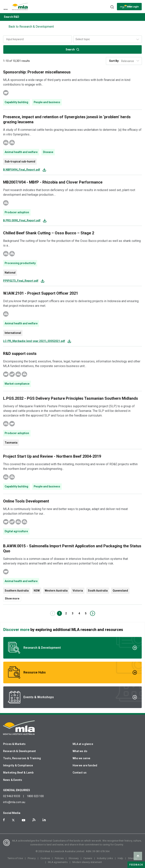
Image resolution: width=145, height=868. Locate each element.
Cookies (45, 858)
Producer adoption (17, 212)
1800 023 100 (35, 796)
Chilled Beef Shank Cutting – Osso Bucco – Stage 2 (49, 233)
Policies (59, 858)
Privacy (32, 858)
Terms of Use (15, 858)
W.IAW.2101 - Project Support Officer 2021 (41, 293)
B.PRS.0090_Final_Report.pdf (22, 221)
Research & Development (19, 751)
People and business (47, 102)
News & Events (13, 780)
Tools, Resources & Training (22, 758)
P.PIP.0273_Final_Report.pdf (21, 281)
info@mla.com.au (14, 802)
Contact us (80, 773)
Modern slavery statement (87, 862)
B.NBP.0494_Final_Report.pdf (22, 170)
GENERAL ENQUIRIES (17, 790)
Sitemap (133, 858)
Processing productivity (20, 263)
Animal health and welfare (21, 152)
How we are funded (85, 765)
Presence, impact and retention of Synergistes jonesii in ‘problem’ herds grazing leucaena (67, 119)
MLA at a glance (83, 744)
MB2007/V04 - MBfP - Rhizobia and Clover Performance (53, 182)
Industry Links (105, 858)
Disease (48, 152)
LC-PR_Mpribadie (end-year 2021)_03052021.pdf (34, 341)
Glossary (74, 858)
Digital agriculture (16, 531)
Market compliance (17, 384)
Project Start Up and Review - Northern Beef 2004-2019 (52, 456)
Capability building (16, 102)
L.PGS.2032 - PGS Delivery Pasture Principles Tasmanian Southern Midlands (71, 398)
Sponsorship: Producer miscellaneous (37, 72)
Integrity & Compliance (18, 765)
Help (120, 858)
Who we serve (82, 758)
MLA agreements (58, 862)
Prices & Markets (14, 744)
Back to (31, 27)
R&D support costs (20, 354)
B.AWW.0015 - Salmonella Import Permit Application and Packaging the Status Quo (72, 548)
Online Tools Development (26, 501)
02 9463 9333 (12, 796)
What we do (80, 751)
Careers (88, 858)
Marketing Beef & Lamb (18, 773)
